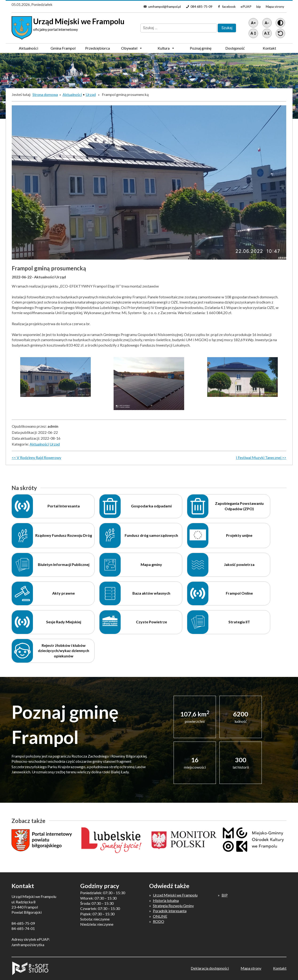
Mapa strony (275, 6)
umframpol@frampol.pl (165, 6)
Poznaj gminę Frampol (201, 49)
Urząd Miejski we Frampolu (175, 895)
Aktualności (28, 48)
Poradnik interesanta (170, 911)
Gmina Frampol (63, 49)
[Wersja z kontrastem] (280, 23)
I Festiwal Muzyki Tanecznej (259, 457)
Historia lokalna (166, 900)
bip (259, 6)
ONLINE (160, 916)
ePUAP (246, 6)
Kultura (166, 48)
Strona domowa (45, 94)
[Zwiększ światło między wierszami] (253, 33)
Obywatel (132, 48)
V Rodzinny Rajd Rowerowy (39, 457)
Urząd (91, 94)
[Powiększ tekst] (253, 23)
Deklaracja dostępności (210, 968)
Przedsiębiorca (97, 49)
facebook (229, 6)
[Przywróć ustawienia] (280, 33)
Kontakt (269, 48)
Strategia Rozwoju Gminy (173, 906)
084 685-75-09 (201, 6)
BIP (225, 895)
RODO (159, 921)
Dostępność (235, 48)
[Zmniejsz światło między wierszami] (267, 33)
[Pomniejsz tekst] (267, 23)
